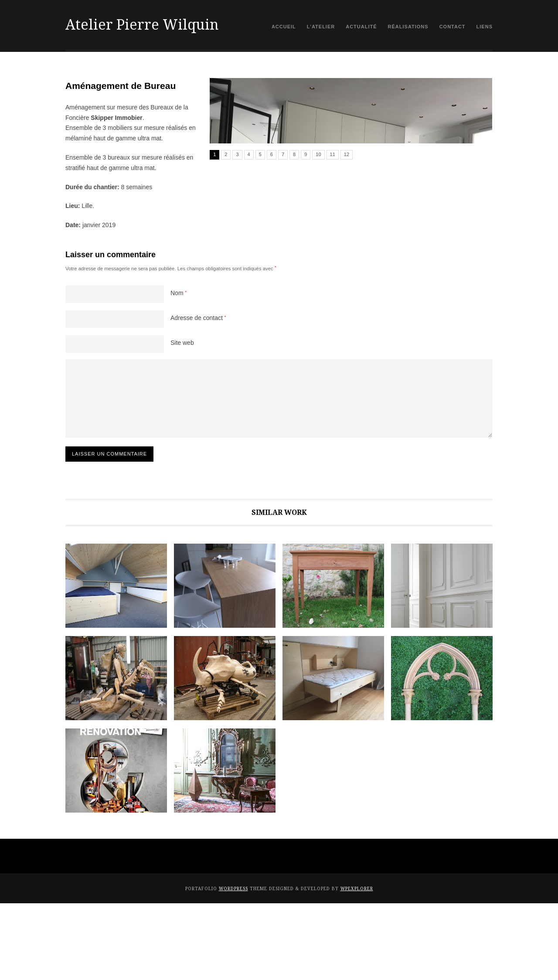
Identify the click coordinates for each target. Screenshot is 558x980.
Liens (485, 27)
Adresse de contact (198, 395)
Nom (179, 370)
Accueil (284, 27)
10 (318, 301)
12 (347, 301)
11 (333, 301)
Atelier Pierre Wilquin (142, 25)
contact (453, 27)
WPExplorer (357, 965)
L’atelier (321, 27)
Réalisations (408, 27)
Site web (182, 420)
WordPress (233, 965)
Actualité (361, 27)
